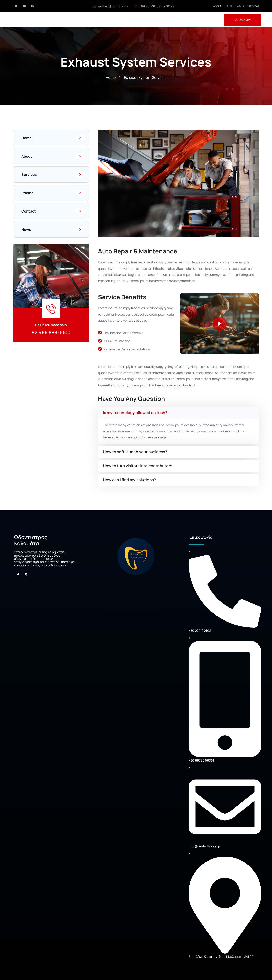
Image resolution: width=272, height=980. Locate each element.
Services (254, 6)
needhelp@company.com (111, 6)
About (217, 6)
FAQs (229, 6)
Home (53, 138)
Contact (53, 211)
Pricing (53, 193)
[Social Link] (16, 6)
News (240, 6)
